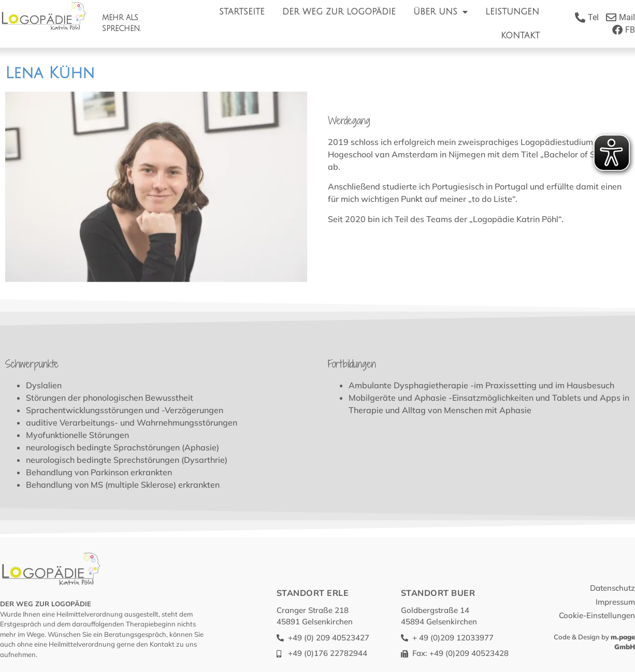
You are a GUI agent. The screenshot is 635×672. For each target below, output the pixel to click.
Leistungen (512, 12)
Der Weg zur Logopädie (339, 12)
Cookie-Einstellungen (597, 615)
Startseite (242, 12)
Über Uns (441, 12)
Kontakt (520, 36)
